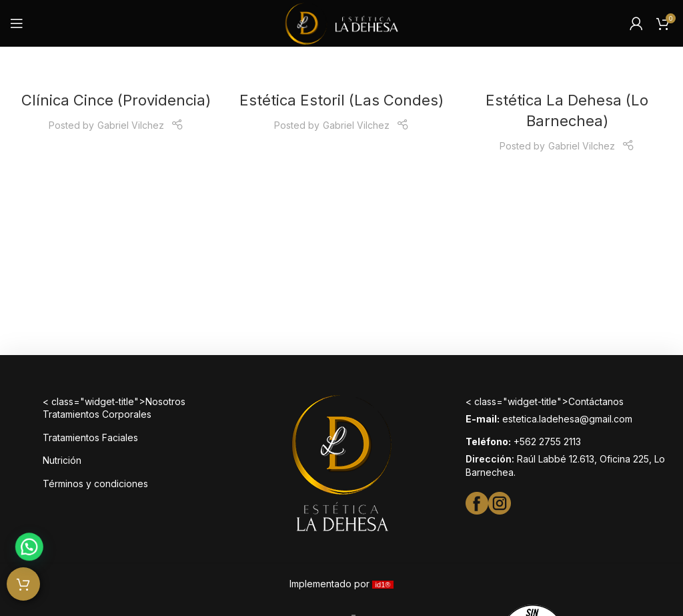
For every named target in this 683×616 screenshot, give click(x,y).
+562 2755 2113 (547, 441)
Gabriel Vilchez (131, 125)
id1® (383, 585)
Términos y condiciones (95, 484)
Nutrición (62, 460)
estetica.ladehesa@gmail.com (567, 419)
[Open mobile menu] (17, 23)
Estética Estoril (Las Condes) (341, 100)
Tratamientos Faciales (90, 437)
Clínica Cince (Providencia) (116, 100)
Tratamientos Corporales (97, 414)
